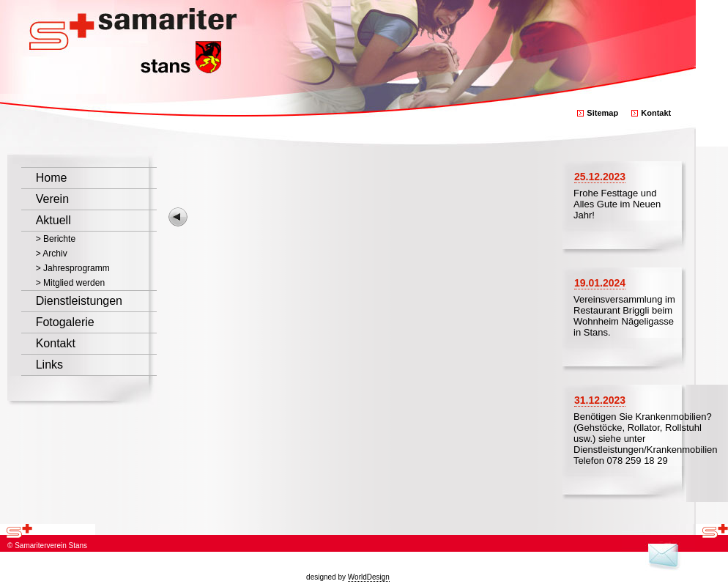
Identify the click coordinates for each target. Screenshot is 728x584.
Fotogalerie (65, 322)
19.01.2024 (600, 283)
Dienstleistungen (79, 301)
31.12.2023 (600, 400)
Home (52, 178)
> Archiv (52, 254)
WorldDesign (369, 577)
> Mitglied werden (70, 283)
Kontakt (656, 113)
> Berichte (56, 239)
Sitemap (602, 113)
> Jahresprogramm (73, 268)
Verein (52, 199)
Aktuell (53, 220)
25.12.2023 (600, 177)
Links (49, 365)
